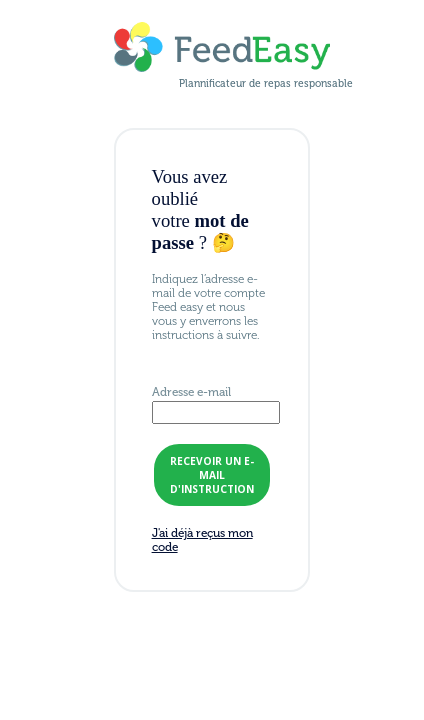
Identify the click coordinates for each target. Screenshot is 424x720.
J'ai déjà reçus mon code (202, 540)
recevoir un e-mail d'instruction (212, 475)
